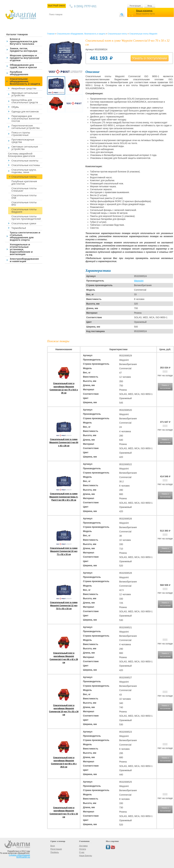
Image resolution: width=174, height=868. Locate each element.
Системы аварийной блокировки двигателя (22, 155)
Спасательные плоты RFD (24, 203)
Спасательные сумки (24, 223)
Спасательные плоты (24, 177)
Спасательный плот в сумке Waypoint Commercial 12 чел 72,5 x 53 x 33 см (64, 606)
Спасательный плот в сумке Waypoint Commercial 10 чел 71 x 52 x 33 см (64, 551)
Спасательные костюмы (26, 165)
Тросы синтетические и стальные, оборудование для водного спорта (25, 236)
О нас (82, 852)
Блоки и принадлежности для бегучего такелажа (24, 41)
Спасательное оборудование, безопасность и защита (25, 81)
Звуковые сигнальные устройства (25, 94)
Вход (150, 6)
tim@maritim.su (23, 857)
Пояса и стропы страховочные (21, 134)
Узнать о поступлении (150, 58)
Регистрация (135, 6)
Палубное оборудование (19, 73)
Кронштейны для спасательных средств (25, 101)
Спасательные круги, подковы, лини (24, 171)
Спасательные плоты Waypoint (24, 210)
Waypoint (139, 281)
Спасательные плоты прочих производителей (26, 217)
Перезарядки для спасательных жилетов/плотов (26, 118)
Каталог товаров (17, 34)
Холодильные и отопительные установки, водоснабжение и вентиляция (21, 249)
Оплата (76, 20)
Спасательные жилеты (25, 160)
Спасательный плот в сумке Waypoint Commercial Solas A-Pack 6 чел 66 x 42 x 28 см (64, 497)
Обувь (15, 107)
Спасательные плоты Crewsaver (24, 189)
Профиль (55, 852)
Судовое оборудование (19, 855)
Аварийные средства (24, 88)
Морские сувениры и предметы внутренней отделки (24, 58)
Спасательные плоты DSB (24, 196)
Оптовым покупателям (109, 20)
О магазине (88, 20)
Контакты (53, 20)
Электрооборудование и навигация (24, 260)
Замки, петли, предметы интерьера (24, 49)
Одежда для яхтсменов (25, 111)
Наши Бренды (85, 856)
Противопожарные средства (23, 141)
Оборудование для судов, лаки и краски (23, 66)
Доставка (65, 20)
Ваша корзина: (144, 11)
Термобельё (19, 228)
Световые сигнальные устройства (25, 148)
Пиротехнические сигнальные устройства (25, 127)
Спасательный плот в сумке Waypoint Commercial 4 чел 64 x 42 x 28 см (64, 442)
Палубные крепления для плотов (24, 182)
